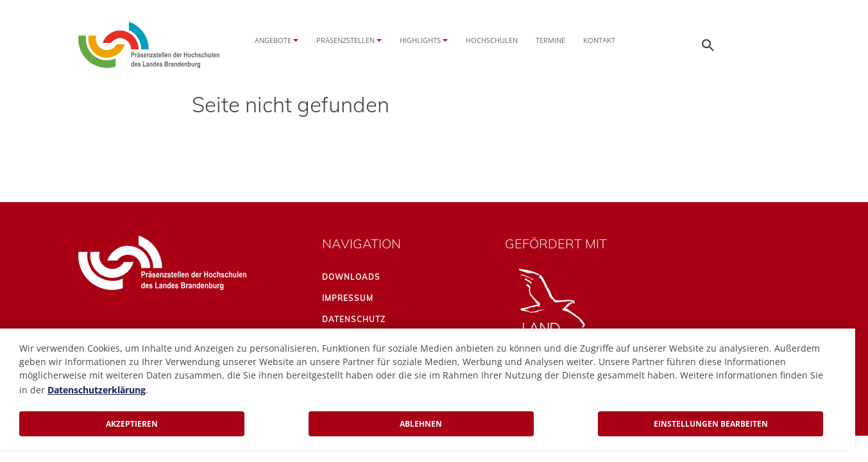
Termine (550, 40)
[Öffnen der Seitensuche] (708, 45)
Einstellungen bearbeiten (711, 424)
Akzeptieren (132, 424)
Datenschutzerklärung (97, 390)
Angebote (273, 40)
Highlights (420, 40)
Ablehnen (421, 424)
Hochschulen (492, 40)
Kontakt (599, 40)
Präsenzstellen (345, 40)
